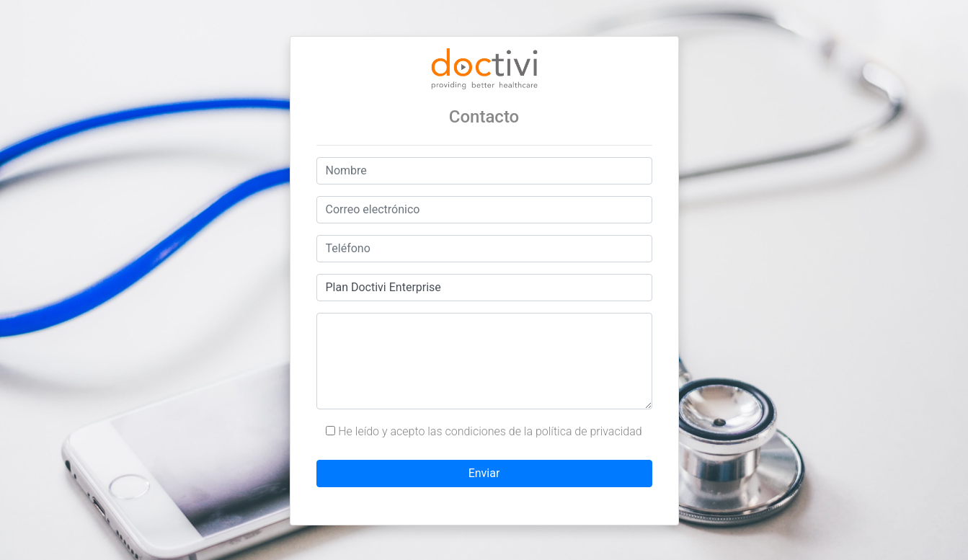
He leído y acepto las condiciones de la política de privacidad (484, 431)
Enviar (484, 473)
